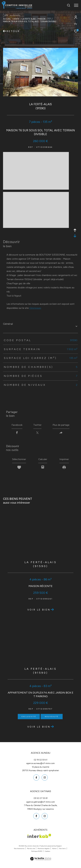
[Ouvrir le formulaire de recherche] (69, 5)
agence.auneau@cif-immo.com (40, 763)
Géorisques (35, 308)
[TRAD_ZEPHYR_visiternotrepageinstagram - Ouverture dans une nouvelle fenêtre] (45, 778)
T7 (49, 19)
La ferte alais (29, 19)
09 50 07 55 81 (41, 798)
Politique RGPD (37, 851)
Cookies (47, 851)
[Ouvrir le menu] (76, 5)
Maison (42, 19)
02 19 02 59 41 (40, 760)
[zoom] (36, 188)
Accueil (7, 19)
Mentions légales (44, 848)
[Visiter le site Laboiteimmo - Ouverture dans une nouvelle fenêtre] (41, 857)
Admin (55, 848)
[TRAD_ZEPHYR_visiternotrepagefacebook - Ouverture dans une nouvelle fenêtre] (36, 778)
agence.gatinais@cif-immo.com (41, 802)
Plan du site (31, 848)
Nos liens (63, 848)
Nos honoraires (19, 848)
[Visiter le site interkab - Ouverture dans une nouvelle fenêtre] (39, 836)
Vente (16, 19)
